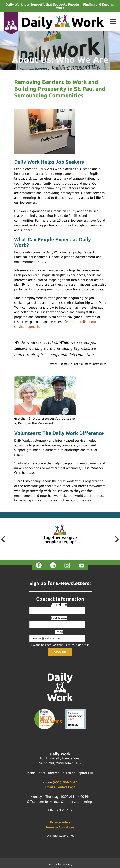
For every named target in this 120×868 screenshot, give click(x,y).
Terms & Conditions (60, 827)
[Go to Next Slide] (117, 539)
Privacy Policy (60, 822)
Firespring (67, 864)
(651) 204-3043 (65, 782)
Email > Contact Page (60, 787)
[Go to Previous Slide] (3, 539)
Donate (11, 27)
